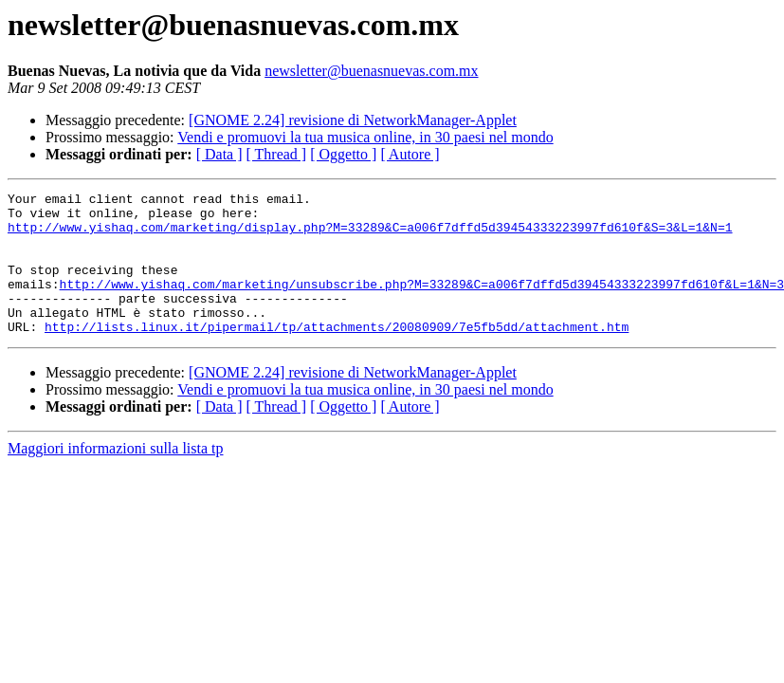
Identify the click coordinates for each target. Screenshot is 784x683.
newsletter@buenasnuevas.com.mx (371, 71)
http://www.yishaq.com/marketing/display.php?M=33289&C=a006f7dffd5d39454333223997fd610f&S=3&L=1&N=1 (370, 235)
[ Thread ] (277, 154)
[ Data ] (219, 154)
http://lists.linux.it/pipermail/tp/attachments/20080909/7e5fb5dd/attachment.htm (337, 355)
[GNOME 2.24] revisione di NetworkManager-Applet (353, 120)
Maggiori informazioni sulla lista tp (116, 477)
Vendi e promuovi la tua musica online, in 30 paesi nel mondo (365, 137)
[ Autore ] (410, 154)
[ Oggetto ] (343, 154)
